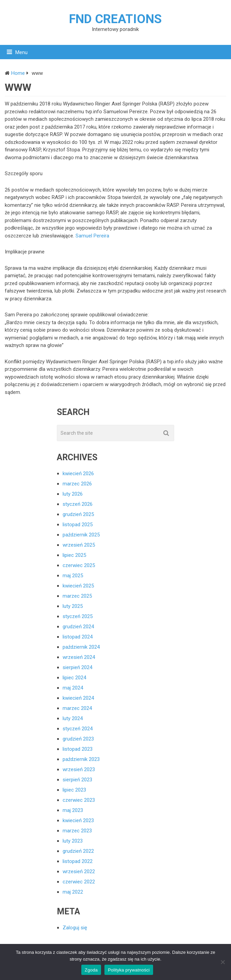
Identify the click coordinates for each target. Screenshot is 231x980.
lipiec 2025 (74, 555)
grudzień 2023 (78, 739)
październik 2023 (81, 759)
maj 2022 (73, 892)
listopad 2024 (78, 637)
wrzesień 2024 (79, 657)
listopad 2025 (78, 525)
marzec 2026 (77, 484)
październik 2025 (81, 535)
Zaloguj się (75, 928)
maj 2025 (73, 576)
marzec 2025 (77, 596)
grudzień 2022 (78, 851)
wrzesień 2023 (79, 769)
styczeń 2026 (78, 504)
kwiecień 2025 (78, 586)
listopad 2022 (78, 861)
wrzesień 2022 (79, 871)
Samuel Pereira (92, 236)
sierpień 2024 (77, 667)
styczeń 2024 (78, 729)
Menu (21, 52)
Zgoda (91, 970)
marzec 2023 (77, 831)
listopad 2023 (78, 749)
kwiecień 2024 (78, 698)
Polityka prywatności (129, 970)
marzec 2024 (77, 708)
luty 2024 (73, 718)
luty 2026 (73, 494)
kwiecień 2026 (78, 474)
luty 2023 (73, 841)
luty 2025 (73, 606)
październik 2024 (81, 647)
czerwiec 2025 (79, 565)
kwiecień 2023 (78, 820)
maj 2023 (73, 810)
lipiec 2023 (74, 790)
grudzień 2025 (78, 514)
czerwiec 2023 (79, 800)
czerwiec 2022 (79, 882)
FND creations (115, 19)
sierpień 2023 (77, 780)
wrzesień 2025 (79, 545)
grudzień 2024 (78, 627)
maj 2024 (73, 688)
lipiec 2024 (74, 678)
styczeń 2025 (78, 616)
